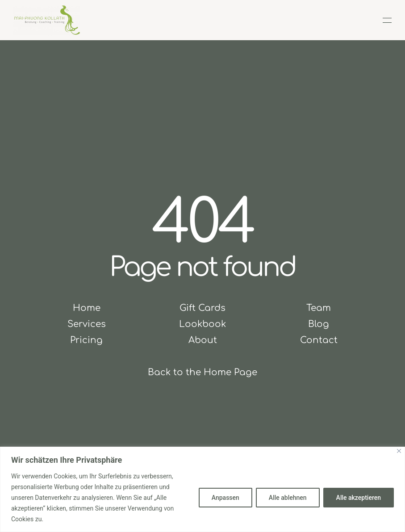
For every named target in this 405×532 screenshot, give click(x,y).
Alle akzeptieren (359, 498)
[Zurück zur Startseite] (47, 20)
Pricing (86, 340)
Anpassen (225, 498)
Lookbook (202, 324)
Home (87, 308)
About (203, 340)
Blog (319, 324)
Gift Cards (202, 308)
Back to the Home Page (202, 372)
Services (87, 324)
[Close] (399, 451)
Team (319, 308)
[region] (202, 489)
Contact (319, 340)
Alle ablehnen (288, 498)
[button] (387, 20)
